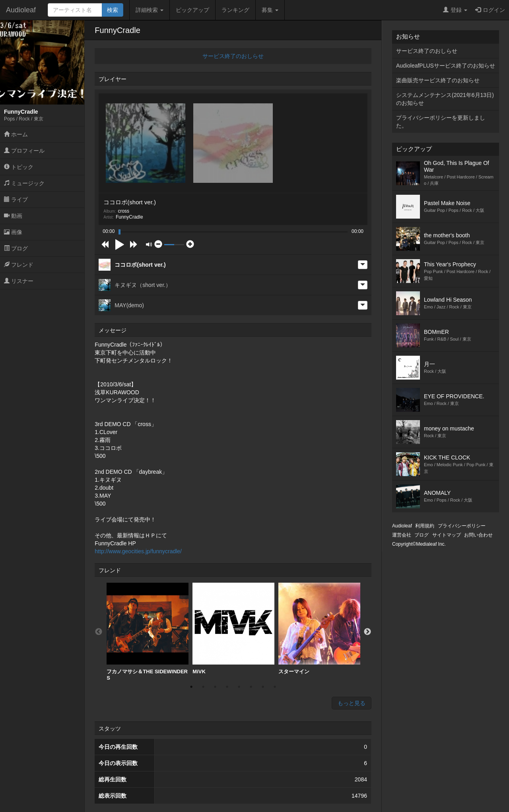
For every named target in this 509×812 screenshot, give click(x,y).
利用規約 (425, 526)
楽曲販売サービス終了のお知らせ (438, 80)
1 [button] (191, 687)
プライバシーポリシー (462, 526)
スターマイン (319, 629)
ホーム (16, 134)
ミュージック (24, 183)
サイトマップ (447, 535)
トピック (19, 167)
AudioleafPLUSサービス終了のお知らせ (446, 66)
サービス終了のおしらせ (233, 56)
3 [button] (215, 687)
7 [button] (263, 687)
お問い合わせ (478, 535)
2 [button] (203, 687)
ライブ (16, 200)
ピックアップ (192, 10)
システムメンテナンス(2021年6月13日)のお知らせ (445, 99)
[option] (148, 632)
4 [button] (227, 687)
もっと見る (352, 703)
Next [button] (367, 632)
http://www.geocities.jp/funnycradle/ (138, 551)
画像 (13, 232)
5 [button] (239, 687)
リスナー (19, 281)
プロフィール (24, 151)
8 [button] (275, 687)
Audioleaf (21, 10)
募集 (270, 10)
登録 (455, 10)
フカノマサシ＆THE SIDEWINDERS (148, 632)
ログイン (490, 10)
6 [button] (251, 687)
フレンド (19, 265)
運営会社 (402, 535)
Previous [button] (99, 632)
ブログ (16, 248)
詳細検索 (150, 10)
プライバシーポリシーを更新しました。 (441, 122)
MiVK (233, 629)
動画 (13, 216)
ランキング (235, 10)
